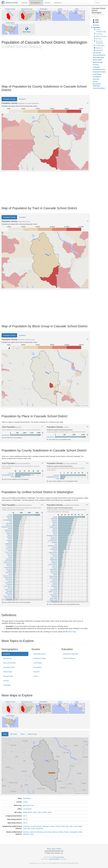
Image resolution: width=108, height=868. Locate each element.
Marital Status (8, 672)
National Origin (8, 676)
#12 (87, 505)
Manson (55, 832)
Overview (24, 3)
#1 (88, 103)
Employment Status (39, 658)
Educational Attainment (71, 654)
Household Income (39, 654)
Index (71, 826)
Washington (27, 798)
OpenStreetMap (54, 859)
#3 (88, 221)
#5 (88, 339)
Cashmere (26, 826)
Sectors (36, 676)
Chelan (25, 802)
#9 (42, 463)
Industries (36, 672)
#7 (42, 427)
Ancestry (6, 681)
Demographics (36, 3)
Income (48, 3)
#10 (87, 463)
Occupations (37, 667)
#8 (87, 427)
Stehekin (26, 834)
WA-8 (25, 816)
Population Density (9, 99)
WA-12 (25, 819)
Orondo (61, 832)
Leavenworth (27, 809)
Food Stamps (37, 663)
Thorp (31, 834)
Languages (7, 685)
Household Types (9, 667)
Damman (26, 832)
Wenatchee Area (28, 805)
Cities (5, 734)
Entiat (57, 826)
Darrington (46, 826)
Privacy (59, 849)
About (49, 849)
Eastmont (33, 832)
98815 (30, 812)
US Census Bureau (58, 857)
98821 (35, 812)
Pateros (67, 832)
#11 (42, 505)
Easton (53, 826)
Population (22, 99)
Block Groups (32, 734)
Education (58, 3)
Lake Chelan (78, 826)
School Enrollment (69, 658)
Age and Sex (7, 658)
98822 (40, 812)
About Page (72, 632)
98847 (50, 812)
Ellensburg (40, 832)
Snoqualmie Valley (76, 832)
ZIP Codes (14, 734)
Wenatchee (40, 828)
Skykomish (27, 828)
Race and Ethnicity (9, 663)
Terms (53, 849)
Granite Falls (64, 826)
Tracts (23, 734)
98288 (25, 812)
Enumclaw (48, 832)
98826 (45, 812)
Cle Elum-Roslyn (36, 826)
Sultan (33, 828)
